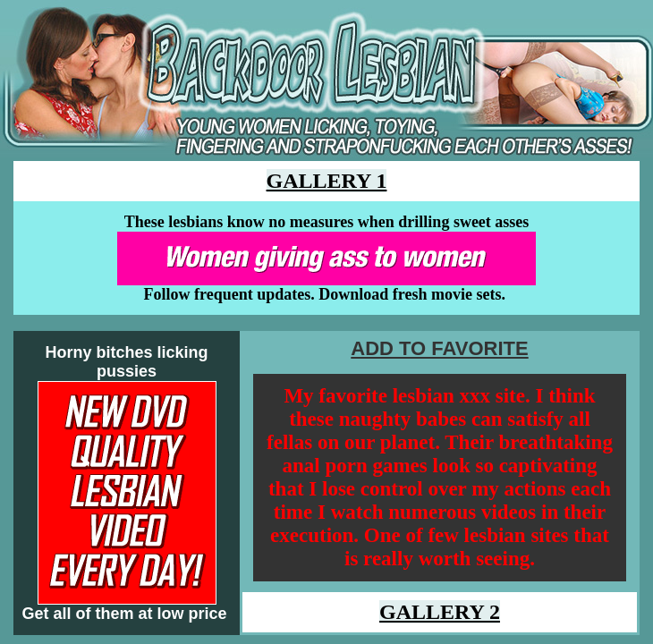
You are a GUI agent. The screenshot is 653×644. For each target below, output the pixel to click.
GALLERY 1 (327, 181)
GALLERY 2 (440, 612)
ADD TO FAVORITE (439, 348)
